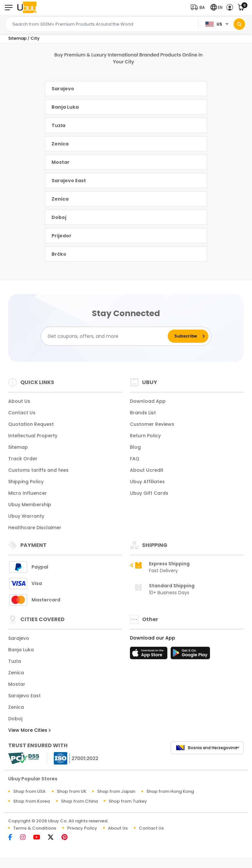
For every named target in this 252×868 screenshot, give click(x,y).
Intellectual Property (33, 436)
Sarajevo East (69, 181)
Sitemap (18, 447)
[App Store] (150, 655)
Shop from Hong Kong (170, 791)
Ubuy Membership (30, 505)
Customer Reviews (152, 424)
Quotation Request (31, 424)
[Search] (239, 24)
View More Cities (29, 730)
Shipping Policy (26, 482)
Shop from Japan (116, 791)
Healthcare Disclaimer (35, 528)
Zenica (60, 144)
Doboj (59, 217)
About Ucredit (147, 470)
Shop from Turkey (128, 801)
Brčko (59, 254)
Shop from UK (72, 791)
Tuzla (58, 125)
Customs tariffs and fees (38, 470)
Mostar (61, 162)
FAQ (135, 459)
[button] (199, 7)
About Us (19, 401)
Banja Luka (65, 107)
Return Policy (145, 436)
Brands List (143, 413)
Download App (148, 401)
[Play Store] (190, 655)
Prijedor (62, 236)
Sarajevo (63, 89)
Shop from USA (29, 791)
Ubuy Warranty (26, 516)
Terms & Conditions (35, 828)
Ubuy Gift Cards (149, 493)
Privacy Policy (82, 828)
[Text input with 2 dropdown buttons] (104, 24)
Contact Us (22, 413)
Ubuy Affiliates (147, 482)
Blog (135, 447)
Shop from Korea (31, 801)
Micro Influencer (28, 493)
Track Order (23, 459)
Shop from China (79, 801)
